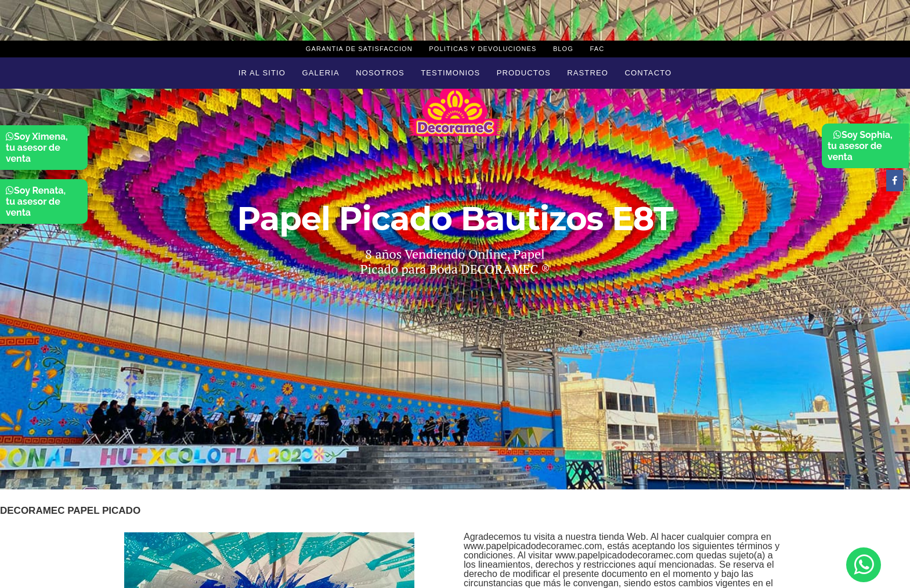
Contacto (648, 73)
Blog (563, 49)
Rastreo (588, 73)
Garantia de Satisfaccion (359, 49)
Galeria (321, 73)
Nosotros (380, 73)
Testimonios (450, 73)
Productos (524, 73)
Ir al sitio (262, 73)
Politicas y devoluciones (483, 49)
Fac (597, 49)
